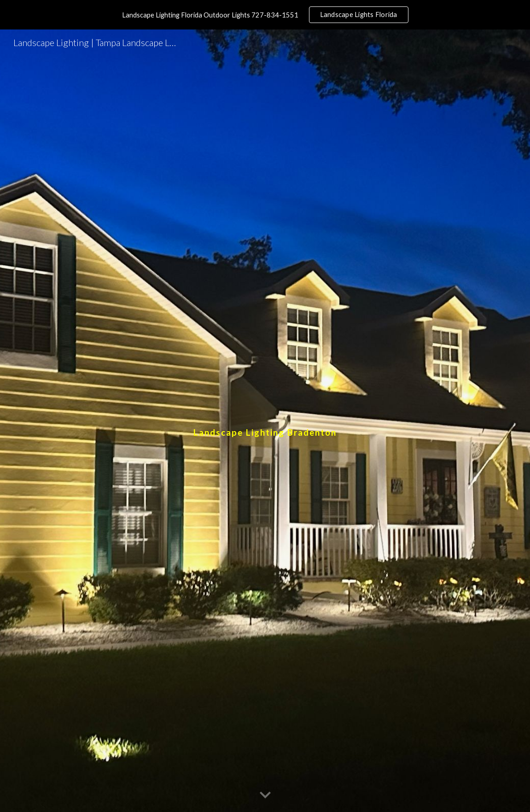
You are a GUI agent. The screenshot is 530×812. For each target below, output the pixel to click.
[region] (265, 15)
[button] (265, 795)
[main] (265, 421)
